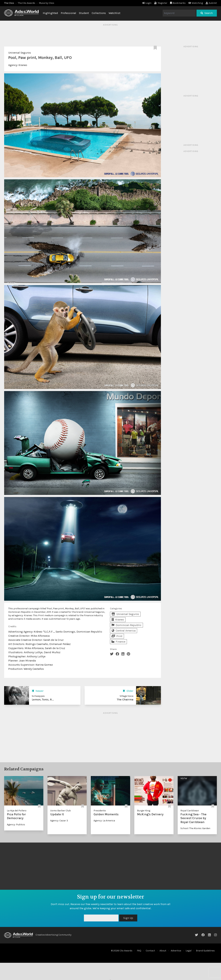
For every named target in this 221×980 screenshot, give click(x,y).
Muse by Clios (47, 3)
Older (128, 691)
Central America (124, 631)
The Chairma (125, 699)
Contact (150, 951)
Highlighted (50, 13)
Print (117, 636)
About (163, 951)
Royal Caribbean (190, 811)
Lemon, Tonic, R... (43, 699)
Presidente (100, 811)
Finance (118, 642)
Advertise (176, 951)
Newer (38, 691)
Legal (189, 951)
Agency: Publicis (16, 825)
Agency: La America (104, 821)
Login (147, 3)
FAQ (139, 951)
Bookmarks (178, 3)
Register (161, 3)
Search (207, 13)
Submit (211, 3)
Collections (99, 13)
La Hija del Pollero (17, 811)
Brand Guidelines (205, 951)
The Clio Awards (27, 3)
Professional (68, 13)
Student (84, 13)
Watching (196, 3)
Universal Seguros (20, 53)
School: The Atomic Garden (195, 828)
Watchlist (114, 13)
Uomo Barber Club (61, 811)
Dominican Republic (126, 625)
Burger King (144, 811)
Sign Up (128, 918)
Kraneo (23, 65)
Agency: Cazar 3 (59, 821)
